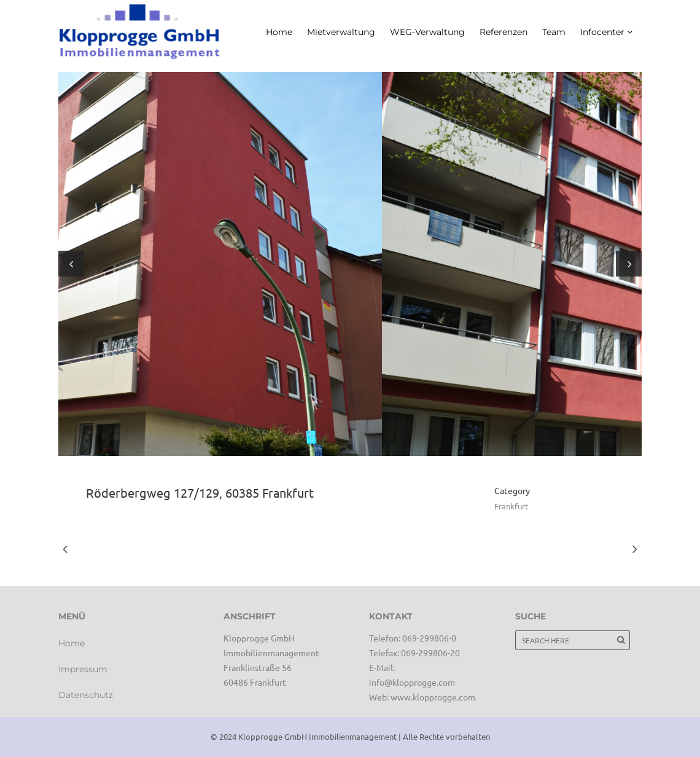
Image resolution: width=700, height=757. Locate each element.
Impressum (83, 669)
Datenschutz (86, 695)
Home (72, 643)
